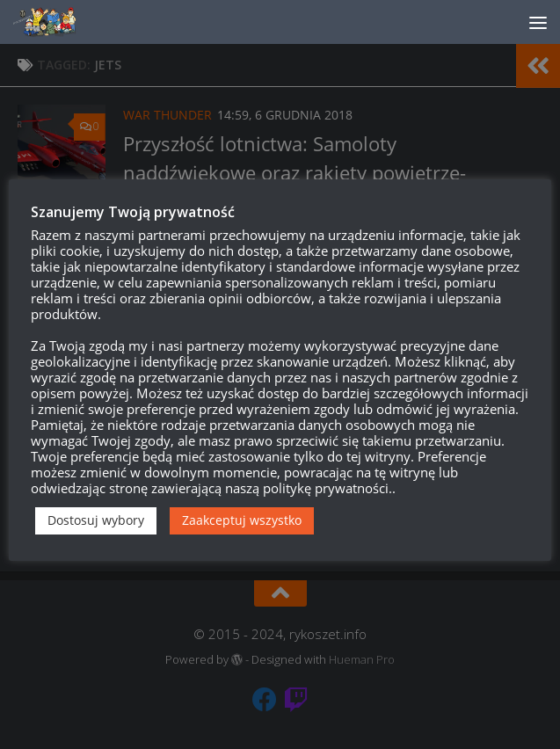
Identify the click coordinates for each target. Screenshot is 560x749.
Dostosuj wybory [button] (96, 520)
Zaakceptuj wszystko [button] (242, 520)
